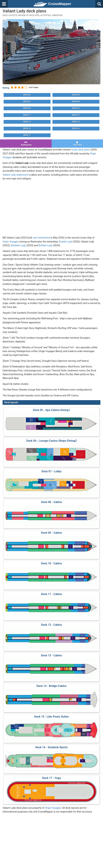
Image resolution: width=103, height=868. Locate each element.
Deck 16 (76, 128)
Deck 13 (27, 122)
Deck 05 (27, 95)
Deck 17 (27, 135)
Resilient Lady (18, 245)
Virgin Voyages (11, 242)
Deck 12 (76, 115)
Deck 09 (27, 108)
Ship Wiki (77, 144)
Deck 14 (76, 122)
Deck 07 (27, 102)
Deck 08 (76, 102)
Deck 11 (27, 115)
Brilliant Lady (46, 245)
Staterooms (26, 144)
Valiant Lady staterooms (16, 175)
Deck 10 (76, 108)
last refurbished (41, 238)
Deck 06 (76, 95)
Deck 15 (27, 128)
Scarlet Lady (65, 242)
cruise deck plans (81, 150)
